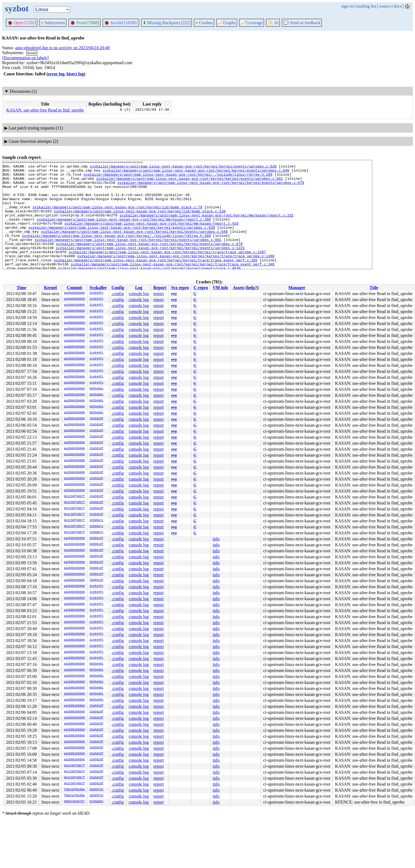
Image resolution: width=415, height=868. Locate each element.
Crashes (204, 23)
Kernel (50, 288)
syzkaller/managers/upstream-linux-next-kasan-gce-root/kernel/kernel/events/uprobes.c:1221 (150, 266)
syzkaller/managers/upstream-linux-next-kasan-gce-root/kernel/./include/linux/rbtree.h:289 (178, 178)
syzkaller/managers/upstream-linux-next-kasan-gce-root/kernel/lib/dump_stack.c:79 (117, 217)
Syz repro (180, 288)
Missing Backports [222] (167, 23)
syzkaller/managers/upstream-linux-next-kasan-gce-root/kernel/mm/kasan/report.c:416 (151, 236)
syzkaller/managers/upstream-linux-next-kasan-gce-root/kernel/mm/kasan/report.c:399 (124, 231)
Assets (239, 288)
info (216, 539)
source (385, 6)
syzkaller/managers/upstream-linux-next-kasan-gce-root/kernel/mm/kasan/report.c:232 (207, 227)
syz (174, 294)
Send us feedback (302, 23)
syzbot (17, 8)
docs (397, 6)
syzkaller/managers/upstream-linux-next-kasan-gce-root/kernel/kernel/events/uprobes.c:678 (211, 187)
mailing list (366, 6)
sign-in (347, 6)
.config (118, 294)
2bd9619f (96, 538)
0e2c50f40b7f (74, 497)
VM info (220, 288)
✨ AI (273, 23)
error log (56, 74)
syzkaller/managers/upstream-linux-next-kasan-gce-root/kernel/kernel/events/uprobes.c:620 (183, 168)
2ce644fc (96, 293)
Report (160, 288)
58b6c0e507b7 (74, 802)
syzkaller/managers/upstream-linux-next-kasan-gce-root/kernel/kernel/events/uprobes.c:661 (189, 182)
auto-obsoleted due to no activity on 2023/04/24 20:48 (62, 48)
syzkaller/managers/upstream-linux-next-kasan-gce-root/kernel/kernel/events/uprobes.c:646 (196, 173)
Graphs (227, 23)
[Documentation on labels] (25, 58)
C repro (201, 288)
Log (139, 288)
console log (139, 294)
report (158, 294)
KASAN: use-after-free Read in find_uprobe (45, 110)
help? (252, 288)
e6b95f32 (96, 790)
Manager (297, 288)
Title (374, 288)
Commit (74, 288)
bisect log (75, 74)
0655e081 (96, 389)
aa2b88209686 (74, 293)
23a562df (96, 419)
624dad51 (96, 802)
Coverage (252, 23)
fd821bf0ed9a (74, 790)
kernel (32, 53)
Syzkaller (98, 288)
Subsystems (53, 23)
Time (21, 288)
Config (118, 288)
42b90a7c (96, 520)
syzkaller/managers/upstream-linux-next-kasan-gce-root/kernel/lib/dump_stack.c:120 (140, 222)
